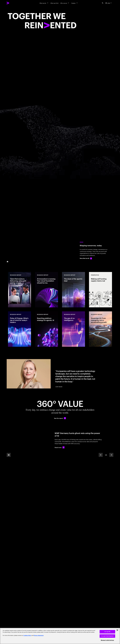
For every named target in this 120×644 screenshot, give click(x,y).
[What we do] (44, 3)
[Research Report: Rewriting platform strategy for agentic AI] (46, 329)
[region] (60, 636)
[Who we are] (65, 3)
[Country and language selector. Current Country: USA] (109, 3)
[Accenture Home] (12, 3)
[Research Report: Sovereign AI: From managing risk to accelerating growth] (100, 329)
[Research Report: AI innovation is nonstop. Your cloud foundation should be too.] (46, 290)
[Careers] (75, 3)
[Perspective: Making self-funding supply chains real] (100, 290)
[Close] (117, 630)
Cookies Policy (27, 635)
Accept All (107, 632)
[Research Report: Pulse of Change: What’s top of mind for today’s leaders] (19, 329)
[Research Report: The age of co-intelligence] (73, 329)
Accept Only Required (107, 636)
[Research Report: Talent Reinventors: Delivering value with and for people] (19, 290)
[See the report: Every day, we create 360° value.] (60, 418)
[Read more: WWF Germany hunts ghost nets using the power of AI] (60, 447)
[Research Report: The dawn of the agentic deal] (73, 290)
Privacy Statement (39, 635)
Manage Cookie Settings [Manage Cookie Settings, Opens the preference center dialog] (107, 640)
